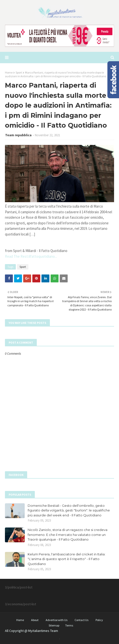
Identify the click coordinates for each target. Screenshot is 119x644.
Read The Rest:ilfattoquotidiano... (31, 256)
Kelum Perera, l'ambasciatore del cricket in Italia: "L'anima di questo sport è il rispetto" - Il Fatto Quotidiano (67, 559)
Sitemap (54, 625)
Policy (99, 620)
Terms (69, 625)
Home (9, 72)
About (35, 620)
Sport (19, 72)
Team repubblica (18, 135)
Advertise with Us (57, 620)
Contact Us (81, 620)
